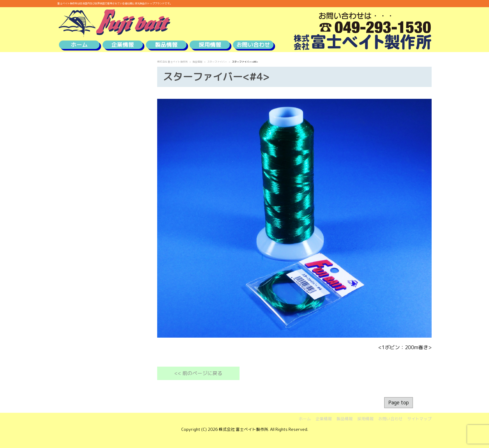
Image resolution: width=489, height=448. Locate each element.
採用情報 (210, 45)
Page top (399, 402)
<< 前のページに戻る (198, 373)
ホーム (79, 45)
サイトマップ (419, 419)
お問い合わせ (253, 45)
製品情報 (166, 45)
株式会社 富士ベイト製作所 (172, 62)
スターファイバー (217, 62)
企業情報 (123, 45)
